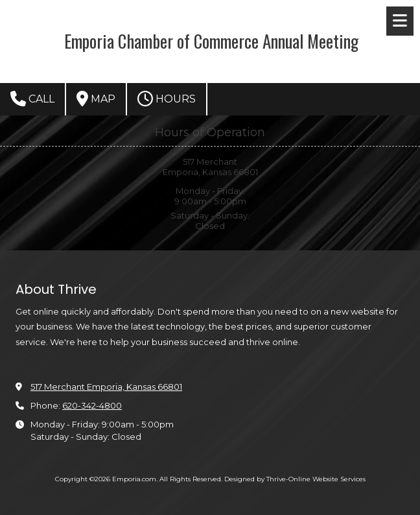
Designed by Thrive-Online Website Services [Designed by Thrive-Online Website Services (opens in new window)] (295, 479)
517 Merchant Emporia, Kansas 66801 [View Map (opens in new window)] (106, 387)
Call (32, 99)
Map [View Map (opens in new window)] (96, 99)
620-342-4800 (92, 405)
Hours (167, 99)
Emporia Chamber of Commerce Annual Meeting (211, 41)
